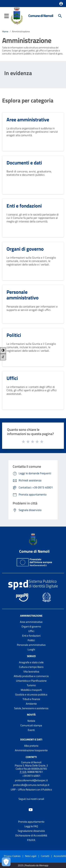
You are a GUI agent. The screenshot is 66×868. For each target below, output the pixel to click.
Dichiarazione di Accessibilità (31, 835)
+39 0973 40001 (31, 776)
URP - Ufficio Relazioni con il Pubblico (31, 789)
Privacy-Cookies (12, 856)
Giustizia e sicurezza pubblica (31, 694)
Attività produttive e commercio (31, 676)
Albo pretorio (31, 746)
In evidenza (18, 73)
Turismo (31, 685)
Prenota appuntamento (31, 822)
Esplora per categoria (28, 100)
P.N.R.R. (31, 840)
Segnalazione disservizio (31, 831)
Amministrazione (21, 31)
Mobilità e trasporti (31, 690)
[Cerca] (60, 16)
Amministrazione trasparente (31, 750)
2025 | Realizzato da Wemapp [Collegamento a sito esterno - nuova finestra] (33, 865)
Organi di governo (31, 626)
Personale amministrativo (31, 645)
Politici (31, 640)
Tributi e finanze (31, 699)
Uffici (31, 631)
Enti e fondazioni (31, 636)
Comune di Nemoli (41, 16)
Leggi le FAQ (31, 826)
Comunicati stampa (31, 725)
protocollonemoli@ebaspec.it (31, 780)
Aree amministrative (31, 622)
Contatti (31, 757)
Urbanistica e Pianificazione (31, 681)
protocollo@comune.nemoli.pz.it (31, 785)
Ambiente (31, 704)
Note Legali (31, 856)
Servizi (31, 656)
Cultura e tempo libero (31, 667)
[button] (61, 4)
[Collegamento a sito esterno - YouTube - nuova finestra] (31, 809)
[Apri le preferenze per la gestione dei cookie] (6, 862)
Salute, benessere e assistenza (31, 708)
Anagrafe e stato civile (31, 662)
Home (5, 31)
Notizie (31, 721)
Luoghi (31, 649)
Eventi (31, 730)
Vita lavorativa (31, 671)
